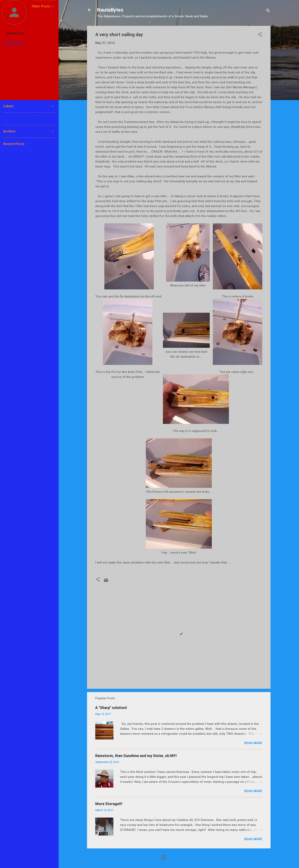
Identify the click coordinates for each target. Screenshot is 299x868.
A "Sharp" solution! (111, 708)
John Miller (14, 33)
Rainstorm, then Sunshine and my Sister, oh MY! (136, 756)
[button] (260, 35)
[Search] (268, 11)
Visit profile (14, 43)
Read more (253, 743)
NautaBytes (110, 10)
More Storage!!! (109, 804)
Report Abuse (13, 119)
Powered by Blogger (179, 857)
